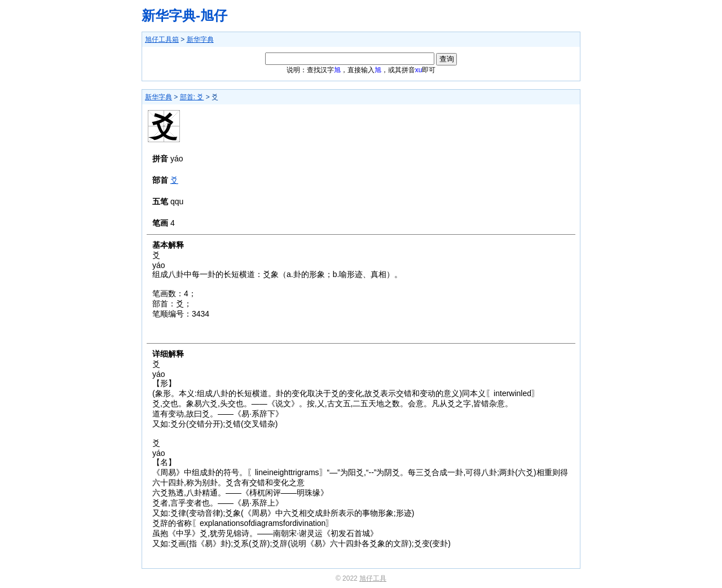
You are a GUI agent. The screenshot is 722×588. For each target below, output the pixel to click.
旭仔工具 (373, 578)
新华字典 (200, 40)
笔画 (160, 223)
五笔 (160, 201)
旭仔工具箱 (162, 40)
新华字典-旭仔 (184, 16)
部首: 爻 (192, 97)
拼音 (160, 159)
